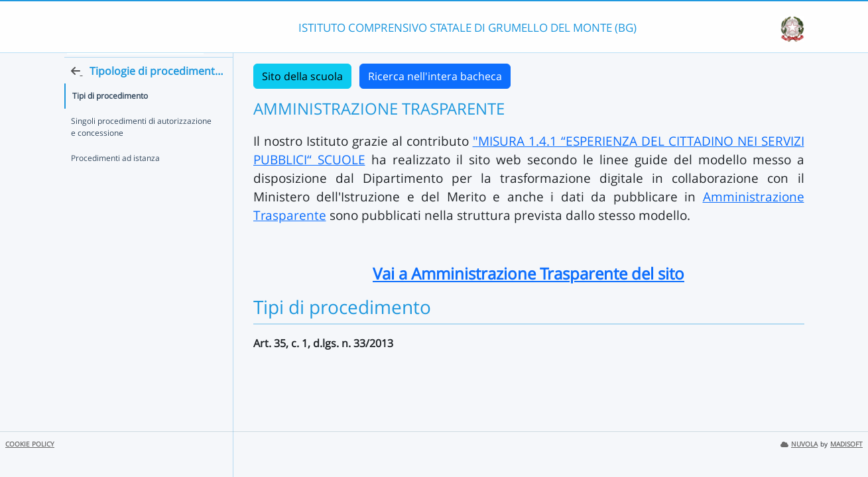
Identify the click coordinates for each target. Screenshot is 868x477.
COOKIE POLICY (30, 444)
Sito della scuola (302, 76)
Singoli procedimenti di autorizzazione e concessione (141, 149)
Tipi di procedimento (110, 118)
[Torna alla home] (230, 93)
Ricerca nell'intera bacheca (435, 76)
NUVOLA (799, 444)
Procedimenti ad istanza (115, 181)
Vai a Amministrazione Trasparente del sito (528, 273)
